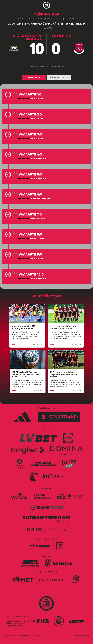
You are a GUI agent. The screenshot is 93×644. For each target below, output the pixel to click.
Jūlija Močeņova (38, 159)
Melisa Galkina (37, 239)
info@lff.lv (17, 626)
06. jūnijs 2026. (66, 390)
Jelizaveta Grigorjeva (41, 199)
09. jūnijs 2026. (27, 345)
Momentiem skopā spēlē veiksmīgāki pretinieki (23, 327)
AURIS (87, 636)
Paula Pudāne (36, 99)
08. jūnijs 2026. (66, 345)
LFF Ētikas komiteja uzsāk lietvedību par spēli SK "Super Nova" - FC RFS (26, 374)
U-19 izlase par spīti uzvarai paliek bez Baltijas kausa (63, 327)
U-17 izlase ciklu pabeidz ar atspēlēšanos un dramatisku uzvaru (64, 374)
